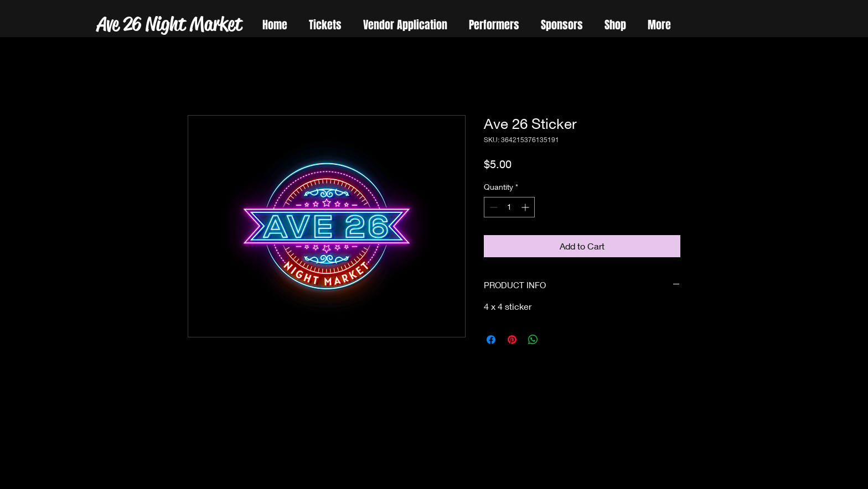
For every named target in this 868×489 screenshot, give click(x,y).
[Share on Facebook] (491, 340)
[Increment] (526, 207)
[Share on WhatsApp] (533, 340)
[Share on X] (554, 340)
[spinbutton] (509, 207)
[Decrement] (492, 207)
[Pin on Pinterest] (512, 340)
